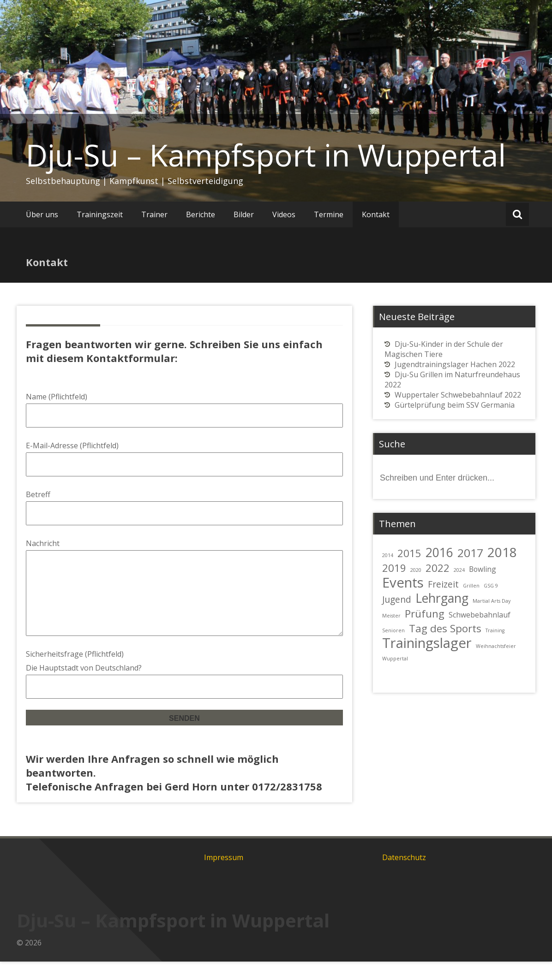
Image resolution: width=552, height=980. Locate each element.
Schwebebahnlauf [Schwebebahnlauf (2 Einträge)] (480, 615)
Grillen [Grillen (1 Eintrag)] (471, 586)
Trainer (154, 214)
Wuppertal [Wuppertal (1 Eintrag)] (395, 659)
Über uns (42, 214)
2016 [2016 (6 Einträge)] (439, 552)
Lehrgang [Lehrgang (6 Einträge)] (442, 598)
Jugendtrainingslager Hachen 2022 (455, 364)
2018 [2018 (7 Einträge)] (502, 552)
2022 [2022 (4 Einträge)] (438, 568)
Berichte (201, 214)
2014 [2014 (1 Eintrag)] (388, 555)
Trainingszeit (100, 214)
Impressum (224, 876)
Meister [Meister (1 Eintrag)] (391, 616)
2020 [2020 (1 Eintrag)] (416, 570)
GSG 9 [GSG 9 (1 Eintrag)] (491, 586)
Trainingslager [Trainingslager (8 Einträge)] (427, 643)
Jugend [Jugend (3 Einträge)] (397, 599)
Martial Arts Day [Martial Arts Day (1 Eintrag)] (492, 601)
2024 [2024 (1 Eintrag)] (459, 570)
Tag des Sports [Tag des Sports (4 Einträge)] (445, 628)
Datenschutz (404, 876)
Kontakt (376, 214)
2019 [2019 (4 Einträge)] (394, 568)
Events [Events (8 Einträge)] (403, 582)
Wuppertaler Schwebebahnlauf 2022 (458, 395)
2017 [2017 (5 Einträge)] (470, 553)
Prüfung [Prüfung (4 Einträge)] (425, 613)
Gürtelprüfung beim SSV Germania (455, 405)
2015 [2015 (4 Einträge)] (409, 553)
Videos (284, 214)
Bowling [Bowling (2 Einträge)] (483, 569)
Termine (329, 214)
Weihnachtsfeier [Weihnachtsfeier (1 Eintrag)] (496, 646)
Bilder (244, 214)
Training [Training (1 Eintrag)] (495, 630)
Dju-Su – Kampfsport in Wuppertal (266, 155)
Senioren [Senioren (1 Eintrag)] (393, 630)
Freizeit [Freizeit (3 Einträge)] (443, 584)
